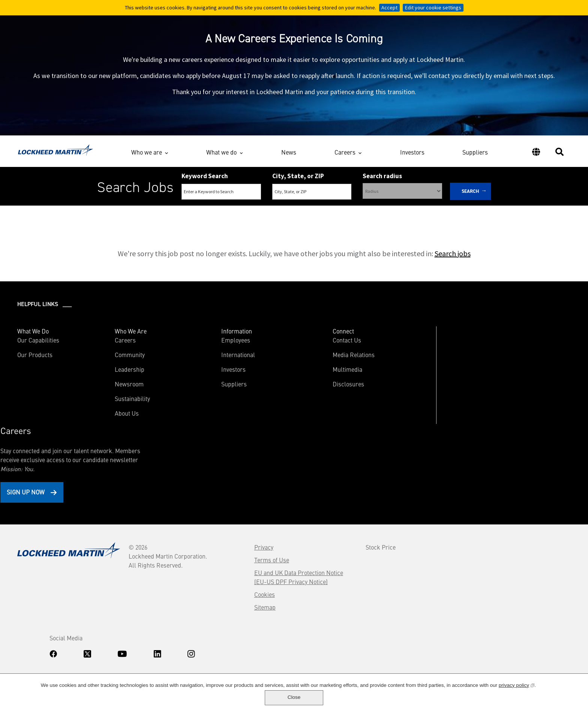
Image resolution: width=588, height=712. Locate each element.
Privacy (209, 468)
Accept (389, 8)
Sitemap (210, 528)
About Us (115, 418)
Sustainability (121, 403)
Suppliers (475, 155)
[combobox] (312, 195)
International (216, 359)
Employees (214, 344)
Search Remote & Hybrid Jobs (288, 217)
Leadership (118, 374)
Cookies (209, 515)
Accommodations (75, 638)
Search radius (382, 179)
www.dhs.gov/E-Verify (53, 658)
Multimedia (314, 374)
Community (118, 359)
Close (553, 697)
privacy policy (494, 696)
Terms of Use (217, 481)
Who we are (147, 154)
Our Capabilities (39, 344)
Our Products (36, 359)
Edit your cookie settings (433, 8)
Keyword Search (205, 179)
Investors (412, 155)
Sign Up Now (466, 399)
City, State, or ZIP (298, 179)
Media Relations (321, 359)
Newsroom (118, 388)
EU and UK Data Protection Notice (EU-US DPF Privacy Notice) (244, 498)
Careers (345, 154)
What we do (221, 154)
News (289, 155)
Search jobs (453, 258)
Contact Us (314, 344)
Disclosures (315, 388)
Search (470, 195)
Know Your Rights (36, 638)
